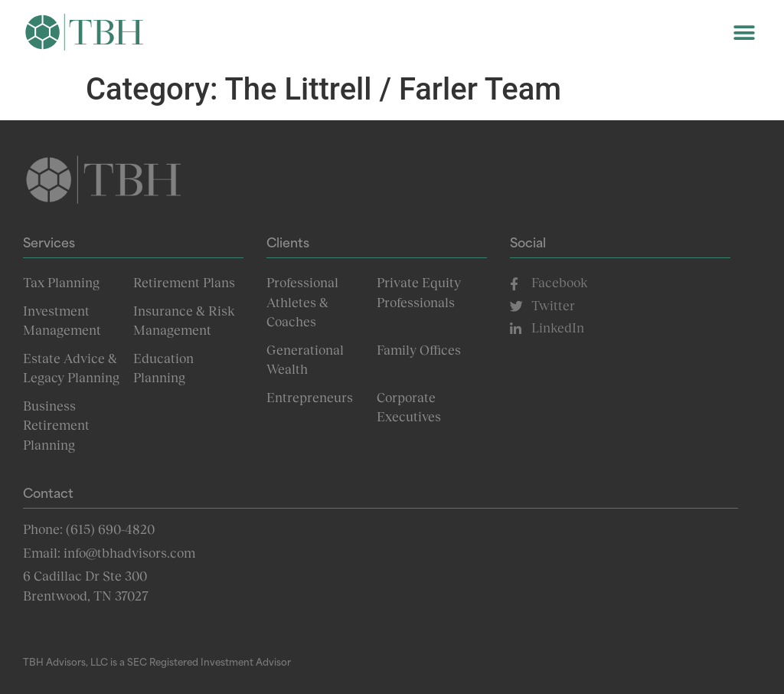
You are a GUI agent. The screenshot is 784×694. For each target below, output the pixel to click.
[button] (744, 33)
